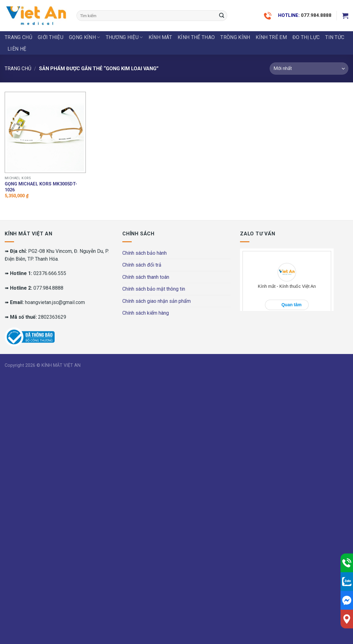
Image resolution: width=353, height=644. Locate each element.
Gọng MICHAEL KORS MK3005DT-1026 (41, 187)
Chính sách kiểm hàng (146, 313)
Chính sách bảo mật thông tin (154, 289)
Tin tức (335, 37)
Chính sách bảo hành (145, 253)
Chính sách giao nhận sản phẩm (157, 301)
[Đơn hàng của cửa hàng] (309, 69)
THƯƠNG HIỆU (124, 37)
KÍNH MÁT (160, 37)
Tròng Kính (235, 37)
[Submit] (222, 16)
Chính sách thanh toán (146, 277)
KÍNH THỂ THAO (196, 37)
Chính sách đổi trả (142, 265)
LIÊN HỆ (17, 49)
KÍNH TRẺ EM (271, 37)
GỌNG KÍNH (84, 37)
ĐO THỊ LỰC (306, 37)
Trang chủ (18, 37)
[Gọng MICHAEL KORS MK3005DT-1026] (45, 132)
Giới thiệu (51, 37)
